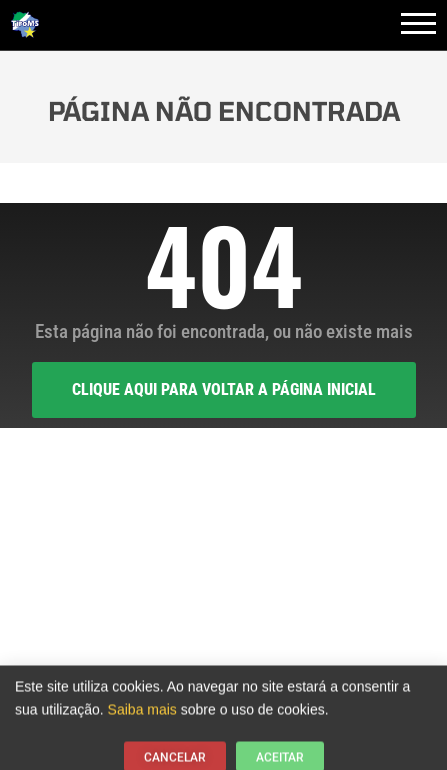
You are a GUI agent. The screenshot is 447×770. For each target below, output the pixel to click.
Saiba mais (142, 713)
